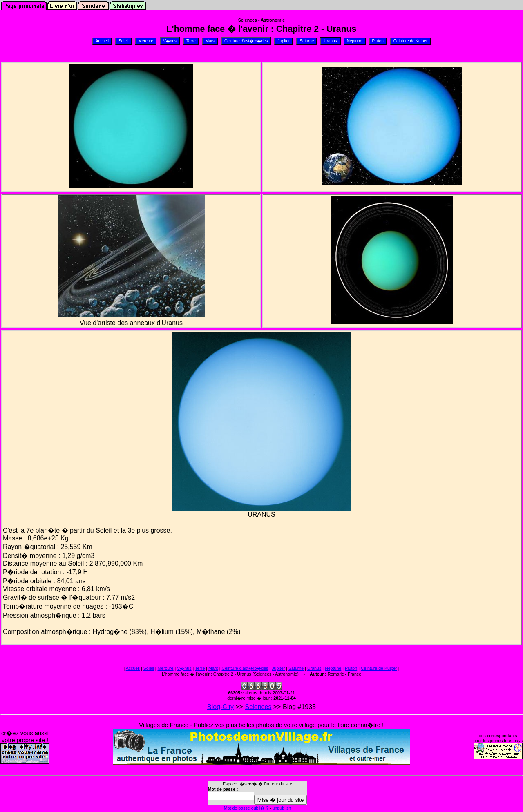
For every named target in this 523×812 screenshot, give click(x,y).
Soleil (149, 668)
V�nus (184, 668)
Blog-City (220, 707)
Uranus (314, 668)
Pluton (351, 668)
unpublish (282, 808)
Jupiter (278, 668)
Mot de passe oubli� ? (246, 808)
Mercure (165, 668)
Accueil (133, 668)
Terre (200, 668)
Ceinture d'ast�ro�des (245, 668)
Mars (213, 668)
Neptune (333, 668)
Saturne (296, 668)
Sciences (258, 707)
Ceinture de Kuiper (379, 668)
